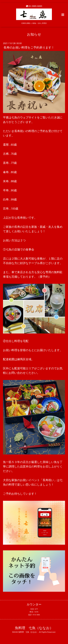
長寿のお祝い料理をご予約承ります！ (29, 48)
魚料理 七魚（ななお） (34, 628)
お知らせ (34, 34)
